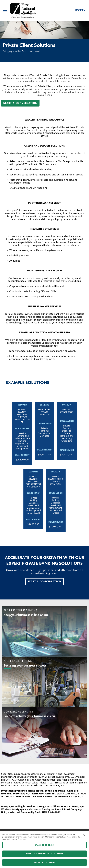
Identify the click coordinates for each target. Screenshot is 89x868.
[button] (20, 103)
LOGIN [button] (81, 10)
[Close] (84, 835)
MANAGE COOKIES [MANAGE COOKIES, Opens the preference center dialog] (44, 845)
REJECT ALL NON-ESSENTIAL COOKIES (44, 854)
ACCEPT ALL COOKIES (45, 862)
